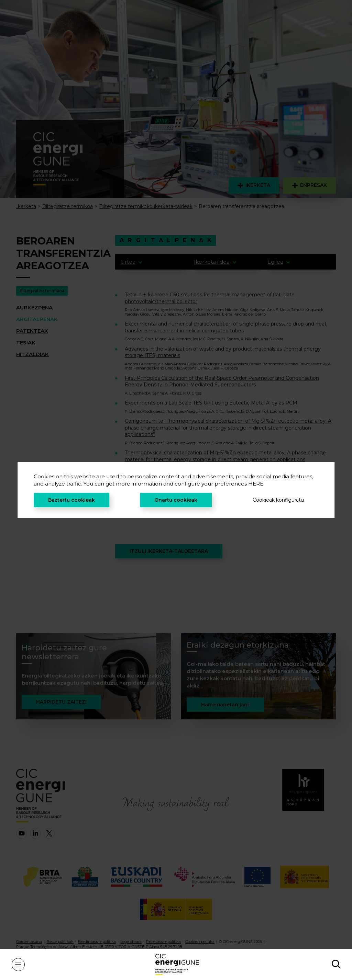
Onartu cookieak (176, 500)
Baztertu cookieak (71, 500)
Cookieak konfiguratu (278, 500)
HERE (256, 484)
